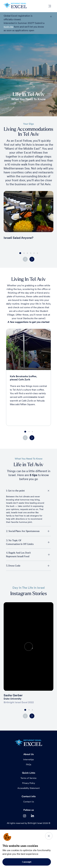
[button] (32, 259)
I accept (27, 862)
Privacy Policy (29, 783)
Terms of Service (28, 778)
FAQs (29, 765)
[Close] (49, 836)
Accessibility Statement (29, 788)
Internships (28, 759)
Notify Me (9, 27)
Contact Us (29, 802)
